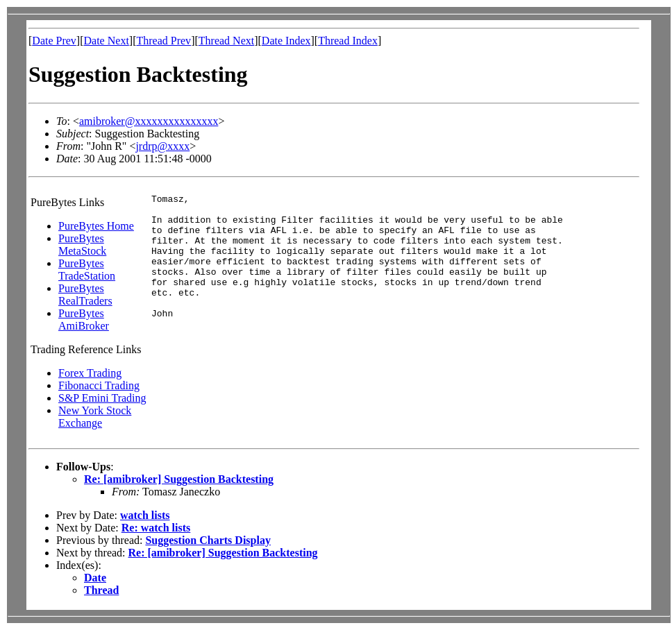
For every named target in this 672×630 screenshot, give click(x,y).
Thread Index (348, 41)
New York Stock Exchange (95, 417)
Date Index (286, 41)
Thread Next (226, 41)
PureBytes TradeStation (87, 270)
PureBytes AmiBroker (84, 320)
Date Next (107, 41)
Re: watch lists (156, 528)
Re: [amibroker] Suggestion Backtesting (179, 479)
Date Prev (54, 41)
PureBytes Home (96, 226)
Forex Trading (90, 373)
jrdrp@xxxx (162, 146)
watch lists (145, 515)
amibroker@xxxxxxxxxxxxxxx (149, 121)
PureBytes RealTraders (85, 295)
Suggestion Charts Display (208, 540)
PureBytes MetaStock (82, 245)
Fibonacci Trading (99, 385)
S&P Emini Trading (102, 398)
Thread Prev (163, 41)
